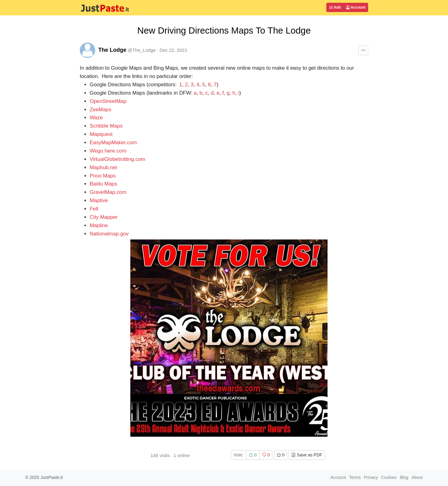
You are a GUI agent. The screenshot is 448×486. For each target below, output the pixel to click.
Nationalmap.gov (109, 234)
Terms (355, 477)
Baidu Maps (103, 184)
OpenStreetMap (108, 101)
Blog (404, 477)
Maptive (99, 200)
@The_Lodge (142, 50)
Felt (94, 209)
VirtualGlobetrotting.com (117, 159)
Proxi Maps (103, 176)
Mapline (99, 225)
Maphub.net (103, 167)
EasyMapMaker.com (113, 143)
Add (335, 7)
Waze (96, 118)
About (417, 477)
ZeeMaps (100, 110)
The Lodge (112, 50)
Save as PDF (307, 455)
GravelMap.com (108, 192)
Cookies (389, 477)
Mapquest (101, 134)
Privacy (371, 477)
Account (356, 7)
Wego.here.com (108, 151)
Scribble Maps (106, 126)
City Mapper (104, 217)
